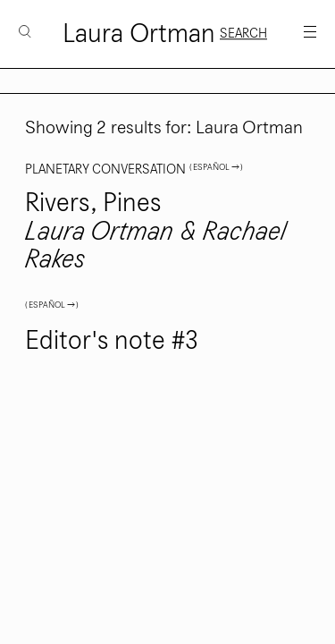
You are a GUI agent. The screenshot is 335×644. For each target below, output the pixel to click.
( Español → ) (216, 167)
